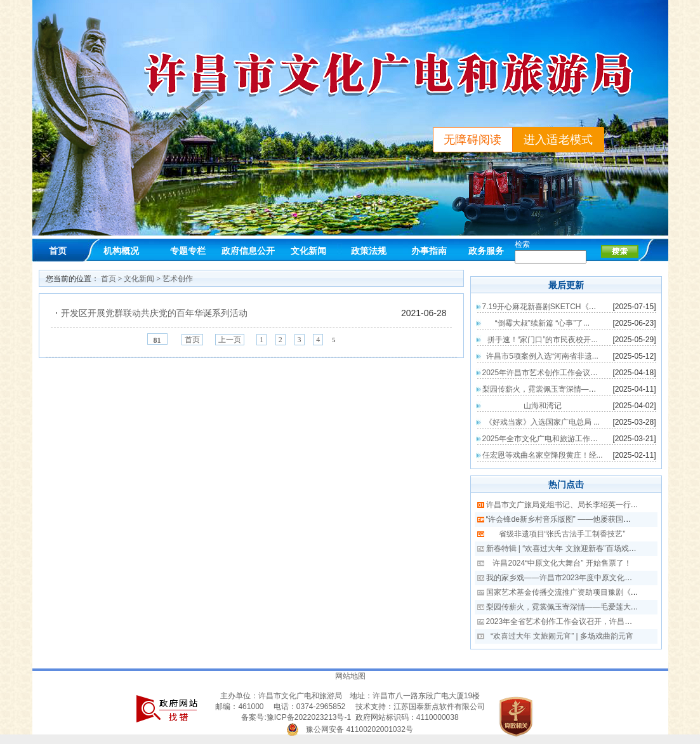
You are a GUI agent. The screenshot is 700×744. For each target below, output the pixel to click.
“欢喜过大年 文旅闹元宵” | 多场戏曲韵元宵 (562, 636)
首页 (58, 251)
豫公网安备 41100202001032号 (360, 729)
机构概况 (121, 251)
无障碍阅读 (473, 140)
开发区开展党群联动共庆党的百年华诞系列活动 (154, 313)
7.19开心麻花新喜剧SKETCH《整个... (546, 307)
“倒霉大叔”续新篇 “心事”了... (542, 323)
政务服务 (486, 251)
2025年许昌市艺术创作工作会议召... (544, 373)
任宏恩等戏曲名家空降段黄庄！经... (543, 455)
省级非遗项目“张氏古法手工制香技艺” (562, 534)
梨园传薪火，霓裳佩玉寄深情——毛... (546, 389)
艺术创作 (178, 279)
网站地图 (350, 676)
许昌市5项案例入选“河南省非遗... (542, 356)
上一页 (230, 340)
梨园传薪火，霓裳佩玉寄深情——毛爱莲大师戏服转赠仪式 (585, 607)
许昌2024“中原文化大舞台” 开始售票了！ (562, 563)
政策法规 (369, 251)
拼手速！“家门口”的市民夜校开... (543, 340)
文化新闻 (308, 251)
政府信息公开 (248, 251)
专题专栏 (188, 251)
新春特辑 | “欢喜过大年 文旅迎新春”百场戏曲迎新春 (573, 548)
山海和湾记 (543, 406)
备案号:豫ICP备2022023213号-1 (296, 717)
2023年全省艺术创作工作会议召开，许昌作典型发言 (575, 621)
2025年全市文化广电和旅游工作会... (544, 439)
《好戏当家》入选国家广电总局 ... (542, 422)
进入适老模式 (558, 140)
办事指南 (429, 251)
